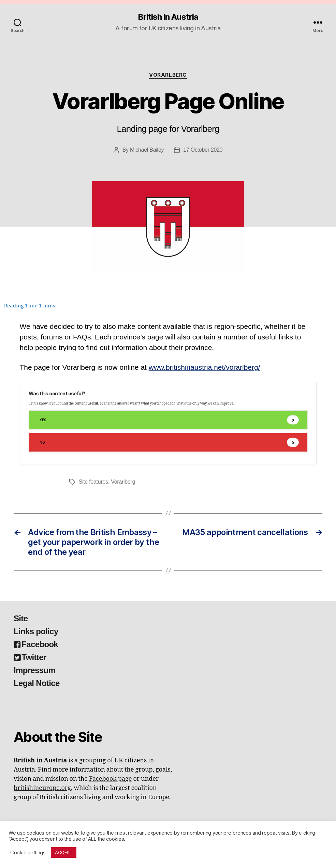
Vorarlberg (168, 75)
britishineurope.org (42, 788)
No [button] (169, 443)
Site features (93, 482)
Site (21, 618)
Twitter (30, 657)
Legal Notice (37, 683)
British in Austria (168, 17)
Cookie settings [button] (28, 853)
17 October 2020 (203, 150)
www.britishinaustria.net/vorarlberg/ (204, 367)
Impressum (34, 670)
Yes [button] (169, 420)
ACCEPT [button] (64, 852)
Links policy (36, 631)
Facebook (36, 644)
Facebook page (110, 779)
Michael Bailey (147, 150)
